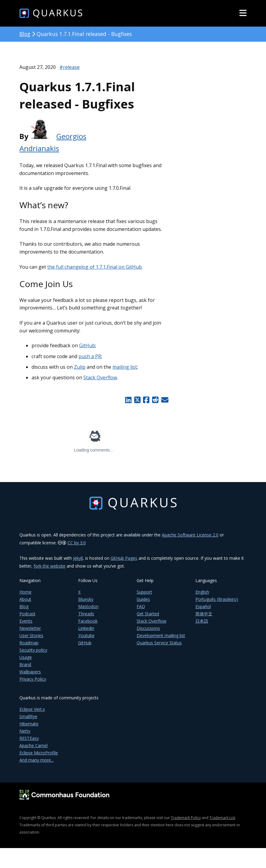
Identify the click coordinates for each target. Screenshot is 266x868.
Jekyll (78, 558)
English (202, 592)
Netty (25, 731)
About (25, 599)
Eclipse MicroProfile (39, 753)
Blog (25, 34)
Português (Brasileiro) (217, 599)
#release (70, 67)
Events (26, 621)
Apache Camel (33, 745)
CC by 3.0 (77, 543)
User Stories (31, 635)
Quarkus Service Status (159, 643)
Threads (86, 614)
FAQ (141, 606)
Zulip (80, 367)
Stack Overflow (100, 377)
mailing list (125, 367)
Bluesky (86, 599)
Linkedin (86, 628)
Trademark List (222, 818)
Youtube (86, 635)
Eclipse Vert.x (32, 709)
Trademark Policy (186, 818)
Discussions (148, 628)
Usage (26, 657)
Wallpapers (30, 672)
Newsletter (30, 628)
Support (144, 592)
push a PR (90, 356)
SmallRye (28, 716)
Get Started (148, 614)
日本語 (202, 621)
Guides (143, 599)
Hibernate (29, 724)
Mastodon (88, 606)
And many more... (37, 760)
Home (25, 592)
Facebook (88, 621)
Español (203, 606)
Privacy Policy (33, 679)
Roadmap (29, 643)
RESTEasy (29, 738)
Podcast (27, 614)
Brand (25, 664)
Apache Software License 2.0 (190, 535)
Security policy (33, 650)
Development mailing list (161, 635)
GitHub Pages (124, 558)
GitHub (87, 345)
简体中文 (204, 614)
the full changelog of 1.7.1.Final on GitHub (95, 267)
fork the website (50, 566)
